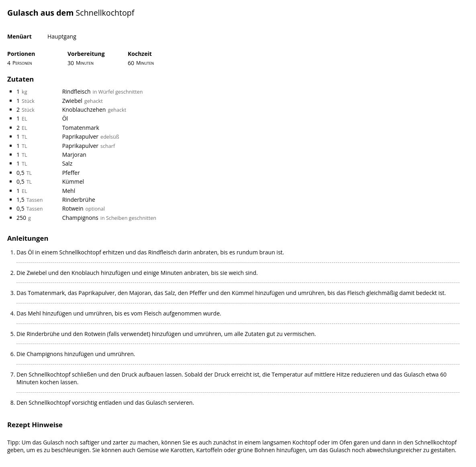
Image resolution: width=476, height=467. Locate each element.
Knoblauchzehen (84, 110)
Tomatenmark (81, 128)
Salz (67, 163)
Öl (65, 118)
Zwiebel (72, 101)
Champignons (80, 218)
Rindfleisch (77, 91)
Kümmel (73, 181)
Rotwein (73, 208)
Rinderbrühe (79, 200)
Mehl (69, 191)
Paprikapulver (80, 136)
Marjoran (74, 155)
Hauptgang (62, 36)
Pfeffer (71, 173)
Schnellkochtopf (105, 13)
